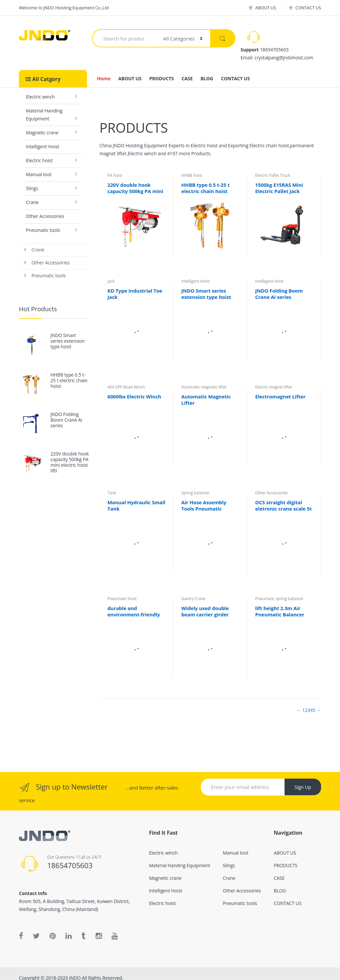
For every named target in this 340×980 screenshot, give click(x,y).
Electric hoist (39, 152)
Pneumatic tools (43, 221)
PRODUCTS (162, 70)
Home (104, 70)
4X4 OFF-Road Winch (126, 378)
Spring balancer (195, 484)
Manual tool (39, 166)
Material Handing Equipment (44, 106)
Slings (32, 180)
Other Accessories (45, 208)
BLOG (207, 70)
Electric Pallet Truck (272, 167)
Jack (111, 273)
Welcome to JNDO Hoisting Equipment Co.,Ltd (64, 8)
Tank (112, 484)
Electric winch (40, 88)
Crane (32, 194)
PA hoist (115, 167)
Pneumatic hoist (122, 590)
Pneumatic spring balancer (279, 590)
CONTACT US (305, 8)
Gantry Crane (193, 590)
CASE (187, 70)
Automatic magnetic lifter (204, 378)
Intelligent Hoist (42, 138)
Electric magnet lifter (274, 378)
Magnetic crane (42, 124)
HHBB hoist (192, 167)
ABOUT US (262, 8)
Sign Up (303, 778)
